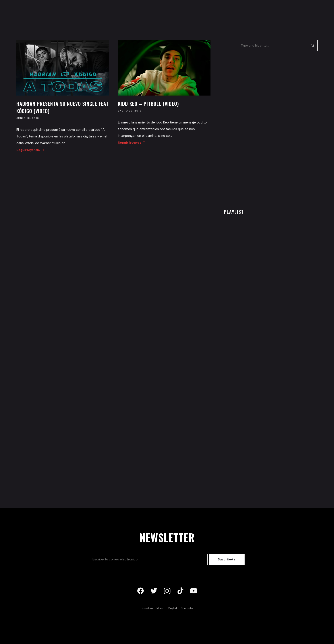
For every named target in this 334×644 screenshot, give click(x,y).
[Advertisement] (257, 129)
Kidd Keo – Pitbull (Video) (148, 104)
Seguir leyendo (29, 150)
